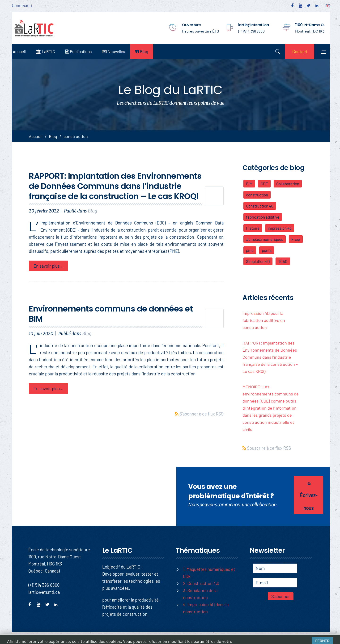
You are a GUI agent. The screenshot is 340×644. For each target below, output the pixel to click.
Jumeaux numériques (265, 239)
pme (250, 250)
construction (257, 195)
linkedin (57, 604)
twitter (49, 604)
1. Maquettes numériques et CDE (209, 573)
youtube (40, 604)
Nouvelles (118, 51)
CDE (265, 184)
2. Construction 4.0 (201, 583)
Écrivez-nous (306, 495)
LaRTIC (50, 51)
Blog (146, 51)
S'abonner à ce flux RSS (202, 411)
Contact (296, 52)
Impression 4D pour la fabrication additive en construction (264, 320)
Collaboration (288, 184)
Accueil (23, 51)
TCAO (283, 261)
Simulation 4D (258, 261)
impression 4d (280, 228)
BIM (250, 184)
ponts (267, 250)
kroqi (296, 239)
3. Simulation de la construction (200, 594)
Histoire (253, 228)
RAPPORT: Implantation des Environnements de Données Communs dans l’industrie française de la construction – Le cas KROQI (116, 186)
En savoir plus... (49, 266)
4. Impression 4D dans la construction (206, 608)
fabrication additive (263, 217)
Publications (83, 51)
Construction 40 (260, 206)
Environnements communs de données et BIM (111, 314)
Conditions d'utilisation (310, 638)
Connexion (22, 5)
